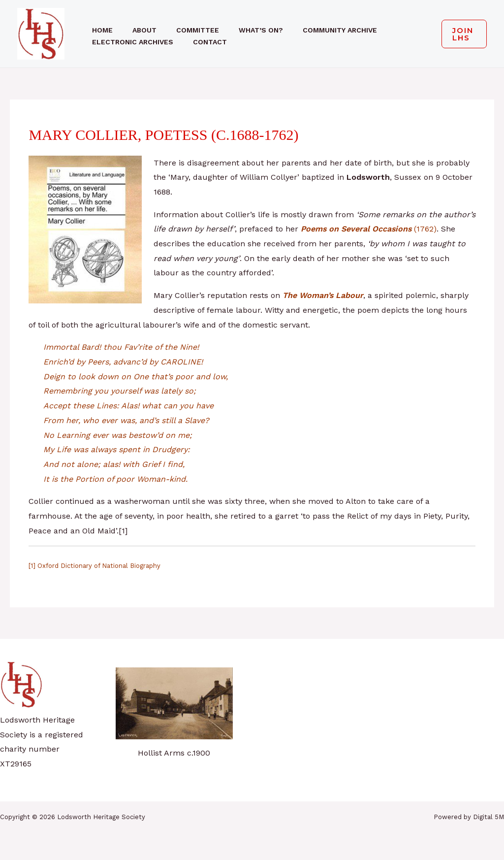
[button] (460, 34)
